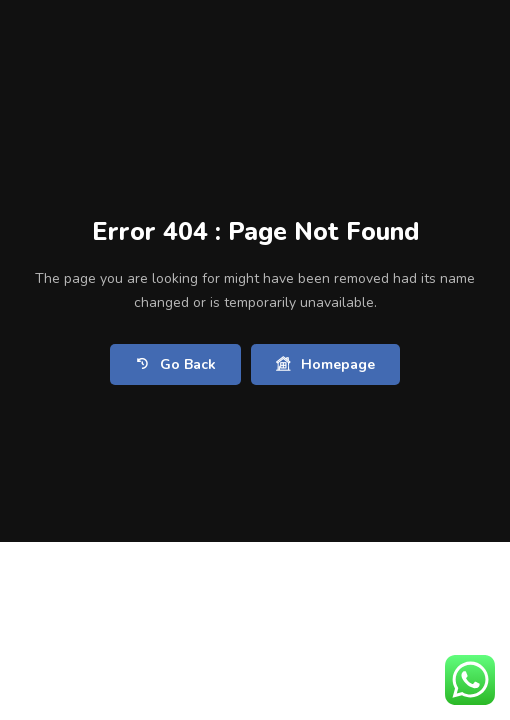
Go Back (175, 364)
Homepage (325, 364)
